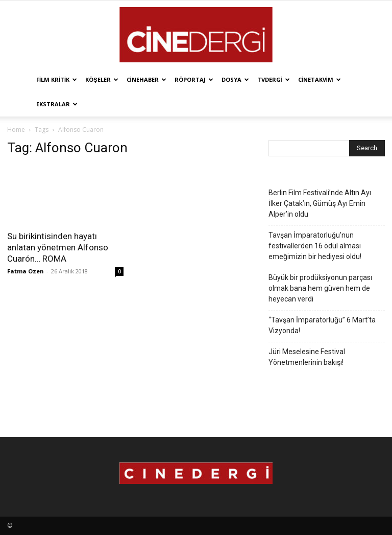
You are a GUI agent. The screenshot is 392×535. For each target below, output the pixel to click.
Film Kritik (57, 79)
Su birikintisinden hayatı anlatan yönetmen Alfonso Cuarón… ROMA (58, 247)
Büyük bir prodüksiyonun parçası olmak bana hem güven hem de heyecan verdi (320, 288)
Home (16, 130)
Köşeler (102, 79)
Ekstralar (57, 104)
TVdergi (274, 79)
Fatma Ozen (26, 271)
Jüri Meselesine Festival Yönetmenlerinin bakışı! (307, 357)
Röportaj (194, 79)
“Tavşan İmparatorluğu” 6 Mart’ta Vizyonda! (322, 325)
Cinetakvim (320, 79)
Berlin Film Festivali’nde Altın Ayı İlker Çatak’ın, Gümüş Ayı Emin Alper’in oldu (320, 203)
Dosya (235, 79)
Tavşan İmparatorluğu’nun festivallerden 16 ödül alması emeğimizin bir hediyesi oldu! (315, 246)
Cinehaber (146, 79)
